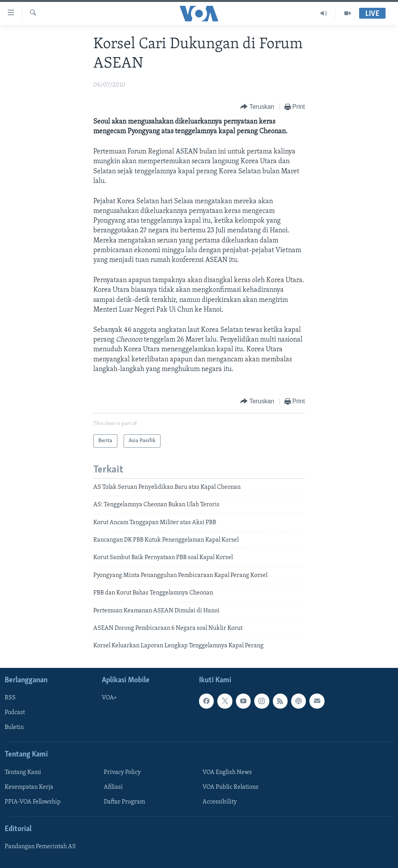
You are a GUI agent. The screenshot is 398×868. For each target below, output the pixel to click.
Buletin (14, 727)
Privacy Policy (122, 772)
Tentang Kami (23, 772)
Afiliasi (113, 787)
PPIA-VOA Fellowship (33, 802)
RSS (10, 698)
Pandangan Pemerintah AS (40, 847)
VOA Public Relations (230, 787)
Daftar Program (124, 802)
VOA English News (227, 772)
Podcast (15, 713)
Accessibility (220, 802)
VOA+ (109, 698)
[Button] (257, 107)
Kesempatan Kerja (29, 787)
